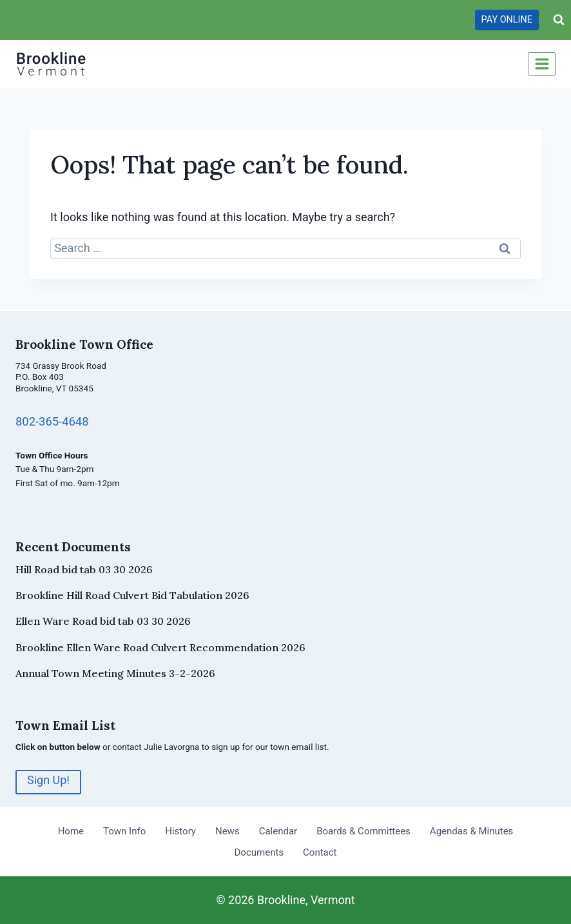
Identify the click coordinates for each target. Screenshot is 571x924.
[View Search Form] (559, 20)
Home (71, 831)
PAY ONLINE (507, 20)
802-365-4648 (53, 422)
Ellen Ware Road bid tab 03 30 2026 (103, 621)
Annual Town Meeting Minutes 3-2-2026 (115, 673)
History (180, 831)
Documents (259, 852)
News (227, 831)
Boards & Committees (363, 831)
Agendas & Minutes (471, 831)
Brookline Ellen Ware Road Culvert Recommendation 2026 (160, 647)
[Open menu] (542, 64)
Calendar (278, 831)
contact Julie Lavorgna (157, 747)
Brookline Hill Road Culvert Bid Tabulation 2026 (132, 595)
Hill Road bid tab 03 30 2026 (84, 569)
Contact (320, 852)
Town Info (124, 831)
